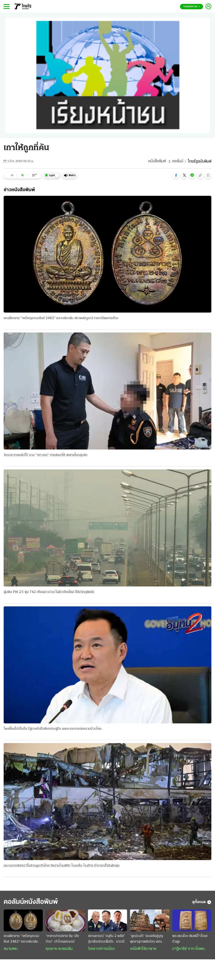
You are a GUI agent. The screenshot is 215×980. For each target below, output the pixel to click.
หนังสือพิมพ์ (157, 162)
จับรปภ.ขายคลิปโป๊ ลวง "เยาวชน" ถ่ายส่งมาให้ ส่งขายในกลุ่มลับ (46, 455)
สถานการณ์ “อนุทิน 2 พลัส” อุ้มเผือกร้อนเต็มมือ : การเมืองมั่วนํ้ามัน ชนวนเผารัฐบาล (107, 940)
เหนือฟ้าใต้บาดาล (143, 950)
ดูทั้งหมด (202, 903)
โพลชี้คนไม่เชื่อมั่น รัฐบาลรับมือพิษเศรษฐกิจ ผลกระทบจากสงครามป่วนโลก (53, 729)
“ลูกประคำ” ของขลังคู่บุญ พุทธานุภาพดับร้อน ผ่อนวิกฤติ (146, 940)
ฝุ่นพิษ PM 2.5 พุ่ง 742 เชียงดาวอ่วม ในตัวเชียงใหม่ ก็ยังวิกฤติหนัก (49, 592)
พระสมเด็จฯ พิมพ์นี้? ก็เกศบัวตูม (190, 940)
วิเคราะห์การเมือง (101, 950)
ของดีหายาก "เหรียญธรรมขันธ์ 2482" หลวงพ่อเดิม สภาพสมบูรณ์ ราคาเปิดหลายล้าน (61, 318)
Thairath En (192, 7)
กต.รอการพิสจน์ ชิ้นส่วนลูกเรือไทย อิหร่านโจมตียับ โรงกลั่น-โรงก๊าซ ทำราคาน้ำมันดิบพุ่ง (62, 866)
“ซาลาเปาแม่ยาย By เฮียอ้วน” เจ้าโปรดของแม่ (62, 940)
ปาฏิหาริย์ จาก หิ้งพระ (189, 950)
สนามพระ (11, 950)
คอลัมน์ (178, 162)
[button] (176, 175)
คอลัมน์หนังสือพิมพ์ (32, 903)
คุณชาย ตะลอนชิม (59, 950)
